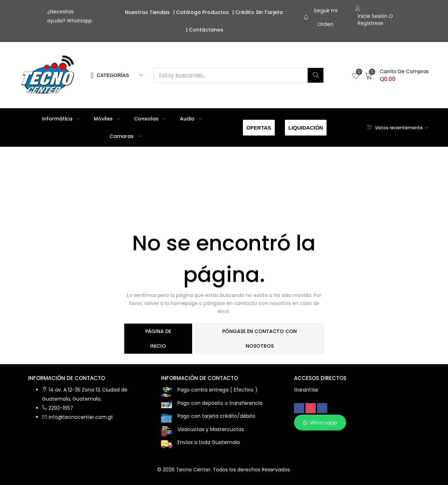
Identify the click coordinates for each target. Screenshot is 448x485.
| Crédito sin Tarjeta (258, 12)
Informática (61, 119)
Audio (191, 119)
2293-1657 (61, 408)
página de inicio (158, 339)
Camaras (125, 136)
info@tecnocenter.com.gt (81, 417)
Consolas (150, 119)
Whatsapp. (80, 21)
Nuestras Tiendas (147, 12)
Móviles (107, 119)
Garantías (306, 390)
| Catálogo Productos (201, 12)
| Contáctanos (205, 30)
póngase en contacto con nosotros (260, 339)
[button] (397, 75)
